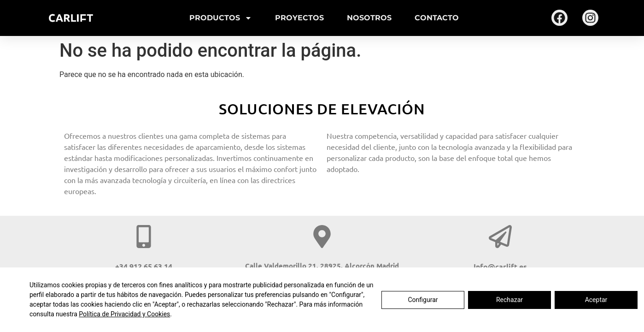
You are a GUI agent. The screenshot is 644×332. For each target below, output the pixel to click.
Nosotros (369, 18)
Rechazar (509, 300)
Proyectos (299, 18)
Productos (221, 18)
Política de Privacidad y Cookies (124, 314)
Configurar (423, 300)
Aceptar (596, 300)
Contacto (437, 18)
